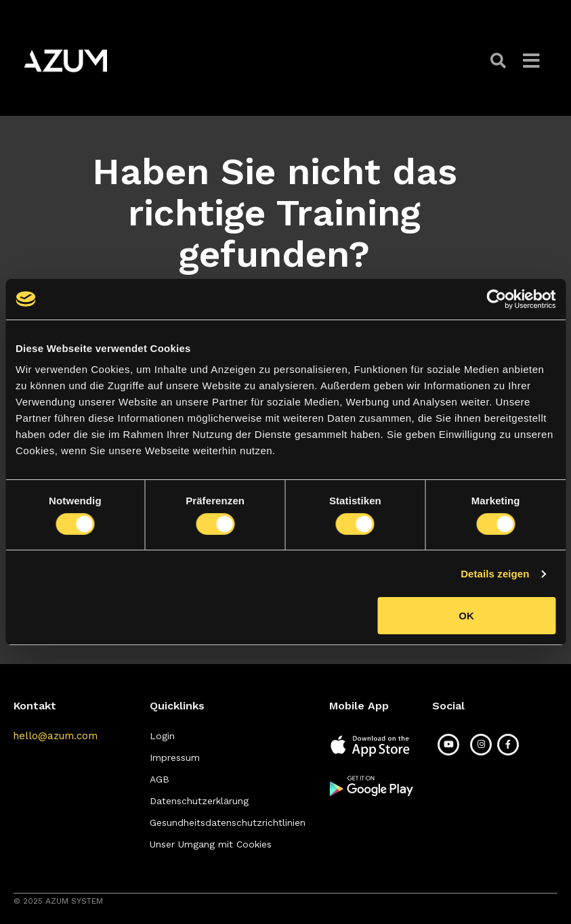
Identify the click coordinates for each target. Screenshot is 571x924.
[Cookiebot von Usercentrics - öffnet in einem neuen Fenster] (496, 299)
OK (466, 616)
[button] (500, 61)
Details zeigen (495, 574)
